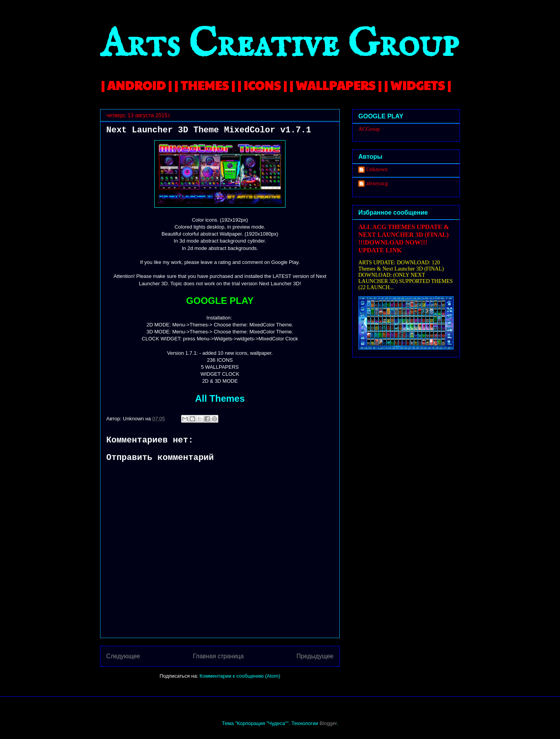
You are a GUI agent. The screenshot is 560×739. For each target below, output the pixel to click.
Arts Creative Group (279, 45)
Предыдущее (315, 656)
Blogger (328, 723)
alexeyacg (377, 183)
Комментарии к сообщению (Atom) (240, 676)
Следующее (123, 656)
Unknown (377, 169)
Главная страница (218, 656)
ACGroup (369, 129)
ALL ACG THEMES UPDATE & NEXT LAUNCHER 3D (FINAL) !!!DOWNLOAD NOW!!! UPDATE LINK (404, 239)
